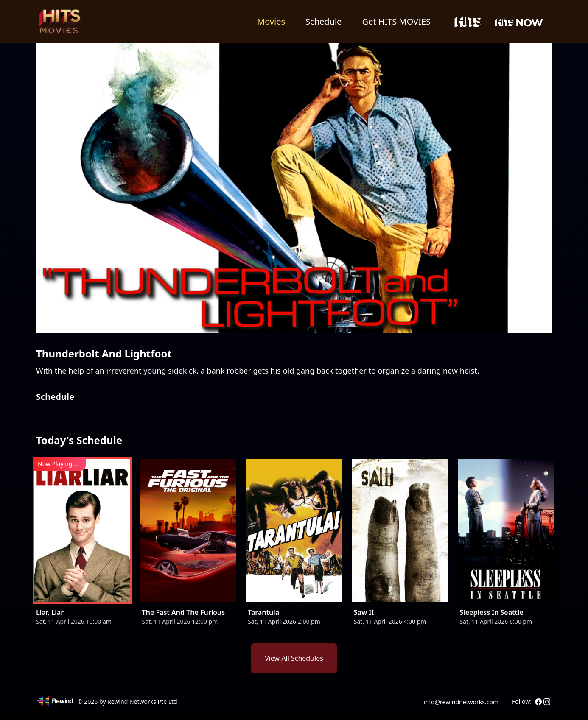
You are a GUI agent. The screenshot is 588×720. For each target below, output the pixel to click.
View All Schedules (294, 658)
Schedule (323, 21)
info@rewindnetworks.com (461, 702)
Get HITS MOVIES (396, 21)
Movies (271, 21)
